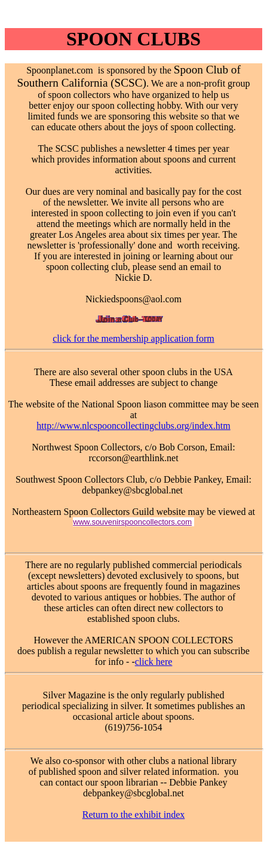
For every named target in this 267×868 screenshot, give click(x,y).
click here (154, 662)
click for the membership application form (133, 338)
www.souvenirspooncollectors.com (132, 522)
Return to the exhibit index (134, 815)
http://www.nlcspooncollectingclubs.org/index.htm (133, 426)
